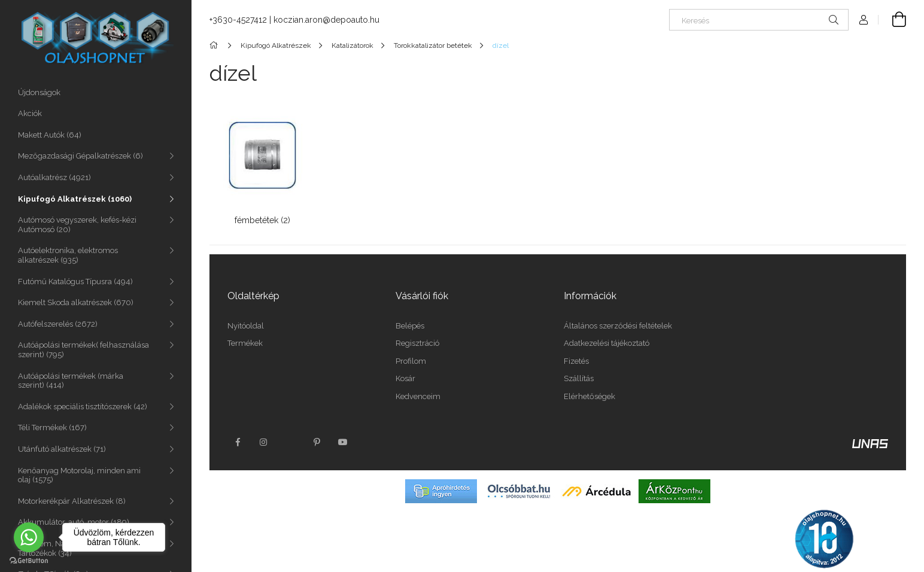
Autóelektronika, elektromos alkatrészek (68, 255)
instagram (264, 442)
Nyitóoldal (246, 326)
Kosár (405, 378)
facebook (238, 442)
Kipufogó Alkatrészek (75, 199)
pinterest (317, 442)
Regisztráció (417, 343)
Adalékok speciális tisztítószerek (83, 407)
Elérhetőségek (589, 396)
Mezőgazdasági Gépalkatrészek (80, 156)
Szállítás (579, 378)
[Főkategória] (216, 45)
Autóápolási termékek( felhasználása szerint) (83, 350)
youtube (343, 442)
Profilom (411, 361)
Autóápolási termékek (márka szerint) (71, 381)
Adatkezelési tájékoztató (607, 343)
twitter (290, 442)
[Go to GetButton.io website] (29, 560)
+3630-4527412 (238, 20)
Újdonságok (39, 92)
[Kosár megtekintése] (892, 20)
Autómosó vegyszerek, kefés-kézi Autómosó (77, 225)
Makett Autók (50, 135)
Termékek (245, 343)
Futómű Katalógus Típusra (75, 282)
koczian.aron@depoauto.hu (326, 20)
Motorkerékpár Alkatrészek (72, 501)
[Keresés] (759, 20)
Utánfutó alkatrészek (62, 449)
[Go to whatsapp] (29, 537)
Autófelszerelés (58, 324)
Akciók (30, 113)
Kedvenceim (418, 396)
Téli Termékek (52, 428)
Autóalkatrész (54, 177)
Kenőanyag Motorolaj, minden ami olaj (79, 475)
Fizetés (576, 361)
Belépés (410, 326)
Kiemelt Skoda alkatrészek (76, 302)
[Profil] (864, 20)
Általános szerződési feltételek (618, 326)
